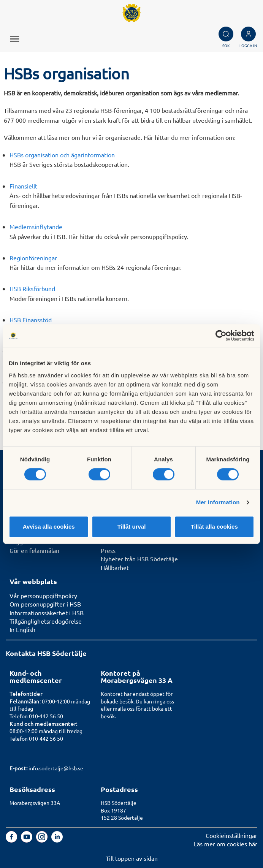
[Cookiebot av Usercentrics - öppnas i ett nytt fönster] (221, 336)
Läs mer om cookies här (226, 844)
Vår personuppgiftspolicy (43, 596)
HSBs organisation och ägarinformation (62, 155)
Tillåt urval (132, 527)
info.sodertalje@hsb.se (56, 768)
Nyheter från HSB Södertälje (139, 559)
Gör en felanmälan (34, 550)
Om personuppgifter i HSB (45, 604)
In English (22, 629)
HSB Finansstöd (31, 320)
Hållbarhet (115, 567)
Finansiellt (23, 186)
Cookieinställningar (231, 835)
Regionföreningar (33, 258)
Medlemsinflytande (36, 227)
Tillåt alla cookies (214, 527)
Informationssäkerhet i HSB (47, 613)
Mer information (218, 502)
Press (108, 550)
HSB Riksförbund (32, 288)
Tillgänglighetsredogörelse (46, 621)
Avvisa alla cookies (49, 527)
